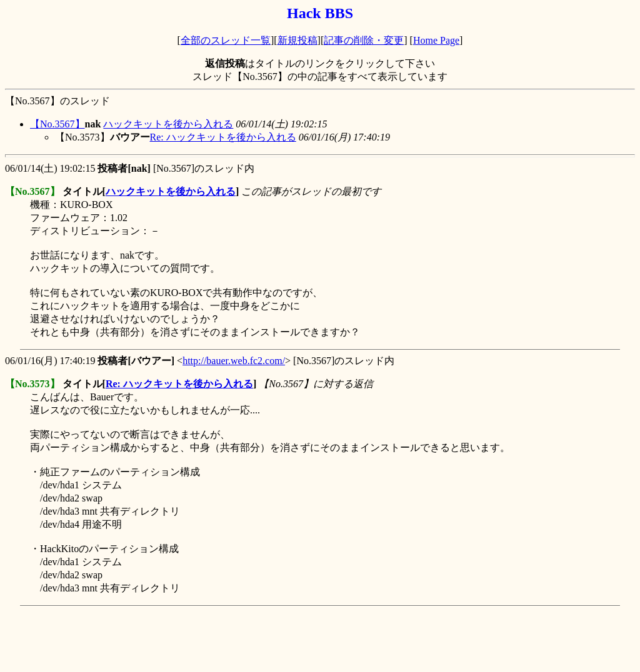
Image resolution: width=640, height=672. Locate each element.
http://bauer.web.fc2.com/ (234, 361)
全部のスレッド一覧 (226, 40)
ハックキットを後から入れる (168, 124)
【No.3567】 (57, 124)
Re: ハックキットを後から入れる (223, 137)
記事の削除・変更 (364, 40)
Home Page (436, 40)
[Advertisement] (232, 639)
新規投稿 (297, 40)
